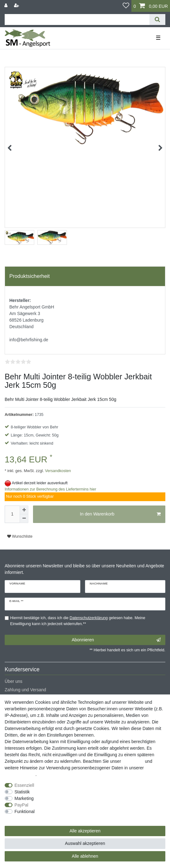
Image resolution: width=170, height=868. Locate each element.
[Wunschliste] (126, 6)
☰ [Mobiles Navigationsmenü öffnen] (158, 38)
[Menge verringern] (24, 519)
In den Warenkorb (120, 514)
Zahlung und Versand (25, 690)
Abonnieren (116, 640)
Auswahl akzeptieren (85, 843)
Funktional (25, 811)
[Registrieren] (17, 5)
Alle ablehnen (85, 856)
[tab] (85, 276)
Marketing (24, 798)
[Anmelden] (7, 5)
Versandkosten (57, 471)
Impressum (133, 761)
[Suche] (157, 20)
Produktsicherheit (30, 276)
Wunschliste (20, 536)
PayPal (21, 805)
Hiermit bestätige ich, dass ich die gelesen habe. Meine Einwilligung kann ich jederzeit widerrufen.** (78, 621)
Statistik (22, 792)
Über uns (14, 681)
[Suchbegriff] (77, 20)
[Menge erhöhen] (24, 510)
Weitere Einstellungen (26, 818)
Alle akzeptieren (85, 831)
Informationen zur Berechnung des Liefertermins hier (50, 489)
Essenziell (24, 785)
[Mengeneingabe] (12, 514)
